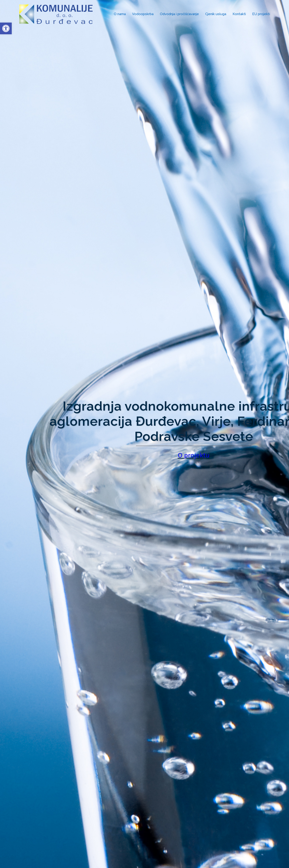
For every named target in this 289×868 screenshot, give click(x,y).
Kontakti (239, 14)
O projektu (213, 455)
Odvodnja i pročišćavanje (179, 14)
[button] (6, 28)
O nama (120, 14)
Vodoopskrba (143, 14)
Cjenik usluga (216, 14)
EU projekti (261, 14)
